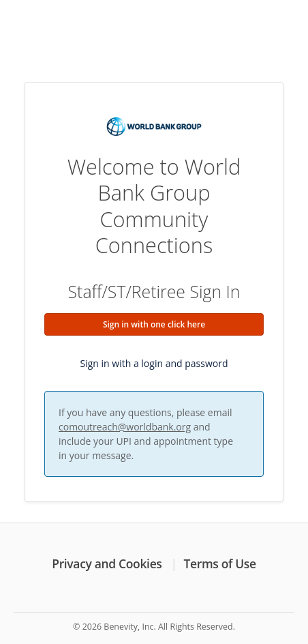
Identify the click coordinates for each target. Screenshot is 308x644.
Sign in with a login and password (154, 363)
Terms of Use (220, 563)
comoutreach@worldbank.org (125, 427)
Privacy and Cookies (107, 563)
